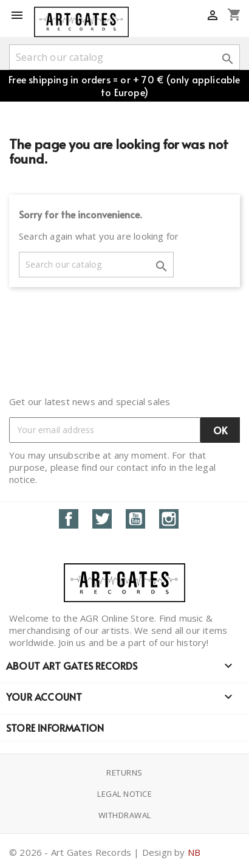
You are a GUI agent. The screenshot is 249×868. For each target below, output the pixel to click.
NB (194, 852)
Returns (124, 773)
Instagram (169, 519)
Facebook (69, 519)
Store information (55, 727)
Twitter (102, 519)
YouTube (135, 519)
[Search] (124, 57)
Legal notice (124, 794)
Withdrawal (125, 815)
